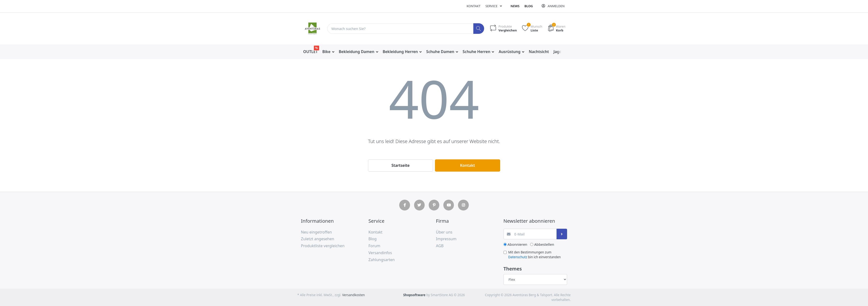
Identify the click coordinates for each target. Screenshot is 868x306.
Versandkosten (353, 295)
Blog (529, 6)
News (515, 6)
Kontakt (474, 6)
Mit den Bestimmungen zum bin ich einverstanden (535, 255)
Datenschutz (518, 257)
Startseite (400, 165)
